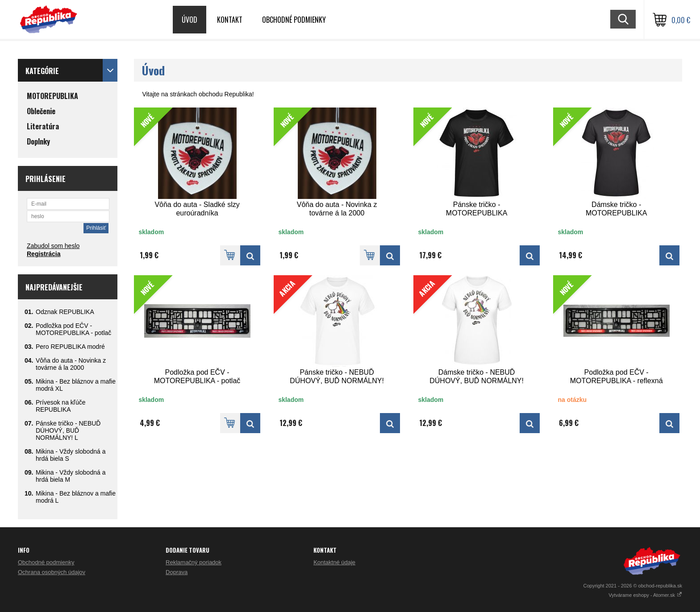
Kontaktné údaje (334, 562)
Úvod (190, 20)
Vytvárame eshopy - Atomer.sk (645, 595)
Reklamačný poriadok (194, 562)
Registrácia (44, 254)
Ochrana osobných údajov (52, 572)
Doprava (177, 572)
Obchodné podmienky (294, 20)
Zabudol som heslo (53, 246)
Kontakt (230, 20)
